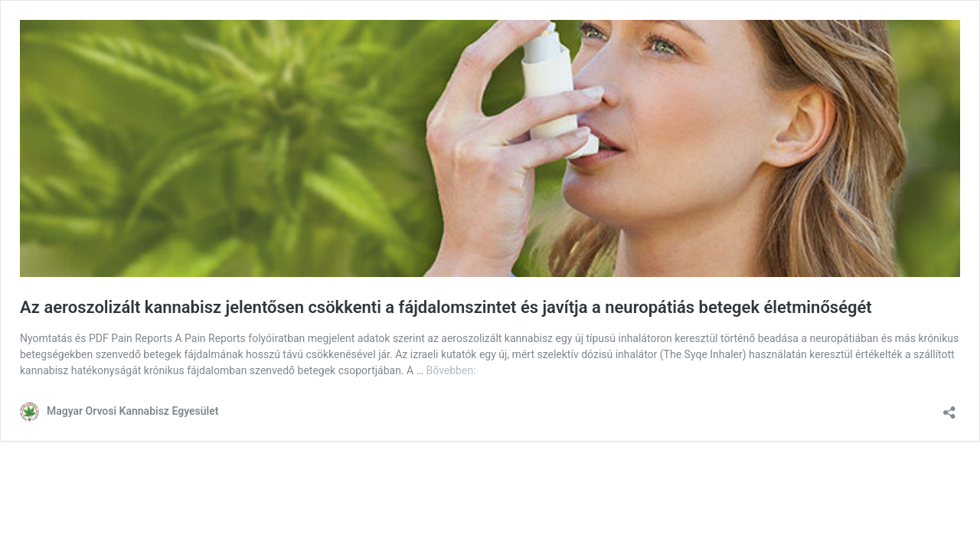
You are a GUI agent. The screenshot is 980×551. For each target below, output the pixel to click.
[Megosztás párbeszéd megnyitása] (949, 408)
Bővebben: (451, 370)
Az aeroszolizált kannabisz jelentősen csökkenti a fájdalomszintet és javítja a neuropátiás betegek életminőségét (446, 307)
